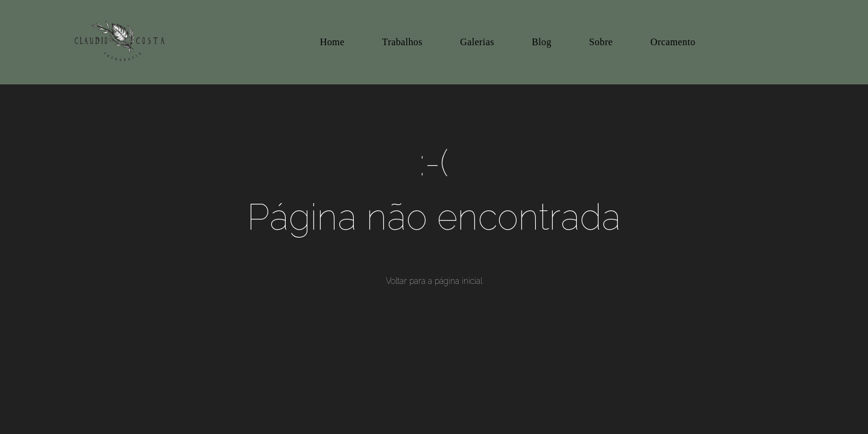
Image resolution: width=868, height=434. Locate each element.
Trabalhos (402, 42)
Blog (542, 42)
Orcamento (673, 42)
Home (332, 42)
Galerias (477, 42)
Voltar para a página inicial (434, 281)
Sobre (601, 42)
